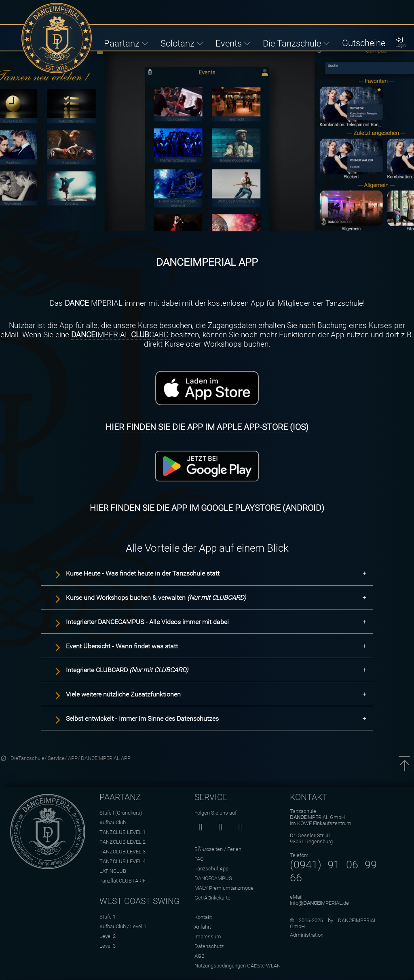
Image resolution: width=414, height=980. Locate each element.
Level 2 (108, 936)
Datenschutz (209, 946)
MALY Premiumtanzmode (224, 888)
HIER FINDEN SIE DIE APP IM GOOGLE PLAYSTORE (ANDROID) (207, 508)
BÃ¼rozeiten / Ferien (218, 849)
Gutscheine (364, 43)
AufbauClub (113, 822)
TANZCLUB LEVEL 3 (123, 852)
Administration (307, 935)
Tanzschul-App (211, 869)
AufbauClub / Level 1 (123, 926)
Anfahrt (203, 927)
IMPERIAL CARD (121, 335)
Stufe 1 (108, 917)
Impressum (208, 937)
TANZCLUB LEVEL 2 (123, 842)
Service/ (58, 758)
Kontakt (203, 917)
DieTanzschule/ (29, 758)
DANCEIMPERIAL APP (106, 758)
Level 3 (108, 946)
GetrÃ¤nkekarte (212, 898)
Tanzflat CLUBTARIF (123, 881)
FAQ (199, 859)
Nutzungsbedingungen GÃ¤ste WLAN (238, 966)
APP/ (74, 758)
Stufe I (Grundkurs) (121, 813)
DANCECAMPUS (213, 878)
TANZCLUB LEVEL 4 (123, 861)
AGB (200, 956)
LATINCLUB (113, 871)
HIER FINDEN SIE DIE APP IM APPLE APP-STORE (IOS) (207, 427)
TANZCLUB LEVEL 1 (123, 832)
